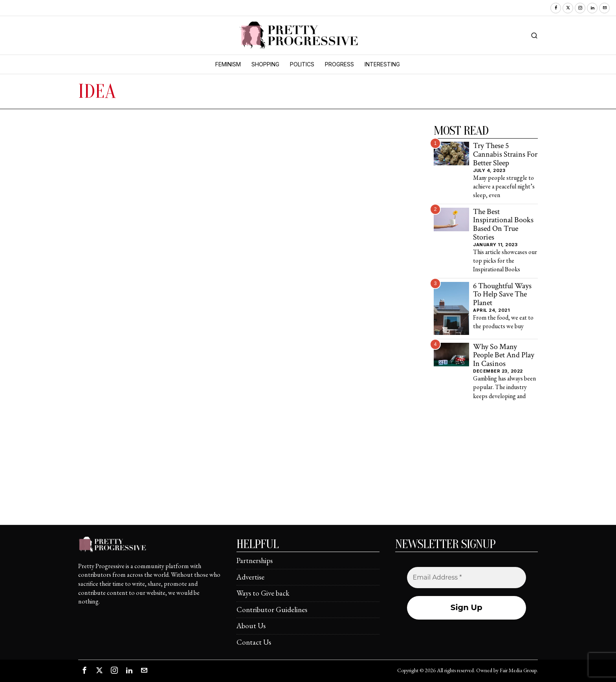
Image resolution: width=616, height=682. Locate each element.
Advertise (250, 577)
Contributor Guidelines (272, 610)
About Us (251, 626)
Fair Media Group (518, 670)
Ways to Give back (263, 593)
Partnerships (255, 560)
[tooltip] (556, 8)
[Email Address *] (467, 578)
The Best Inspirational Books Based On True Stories (503, 225)
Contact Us (254, 642)
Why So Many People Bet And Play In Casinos (504, 356)
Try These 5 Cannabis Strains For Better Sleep (505, 155)
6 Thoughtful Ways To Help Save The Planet (502, 295)
